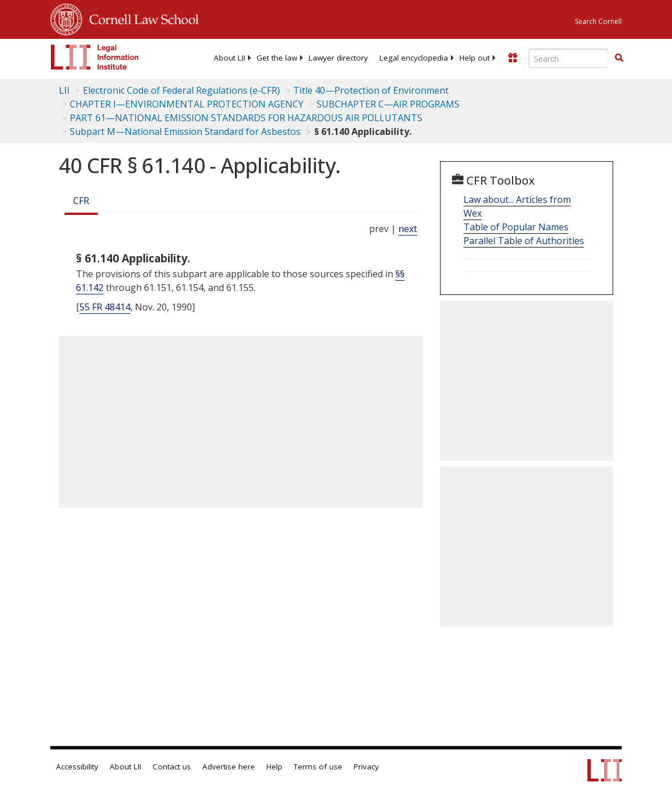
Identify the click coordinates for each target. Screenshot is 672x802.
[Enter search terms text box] (569, 58)
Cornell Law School (141, 18)
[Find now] (619, 58)
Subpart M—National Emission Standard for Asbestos (185, 131)
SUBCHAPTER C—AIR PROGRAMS (388, 104)
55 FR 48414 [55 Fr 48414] (105, 307)
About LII (229, 58)
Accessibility (77, 767)
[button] (619, 58)
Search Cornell (598, 21)
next (408, 229)
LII (64, 90)
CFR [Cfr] (81, 201)
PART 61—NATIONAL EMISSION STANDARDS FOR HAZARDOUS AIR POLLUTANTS (246, 118)
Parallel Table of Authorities (524, 241)
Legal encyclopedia (414, 58)
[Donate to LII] (513, 58)
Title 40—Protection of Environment (371, 90)
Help (274, 767)
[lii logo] (95, 57)
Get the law (277, 58)
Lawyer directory (338, 58)
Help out (475, 58)
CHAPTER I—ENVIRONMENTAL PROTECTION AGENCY (187, 104)
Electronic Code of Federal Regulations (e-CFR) (181, 90)
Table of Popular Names (516, 227)
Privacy (366, 767)
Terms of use (318, 767)
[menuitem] (229, 58)
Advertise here (229, 767)
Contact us (172, 767)
